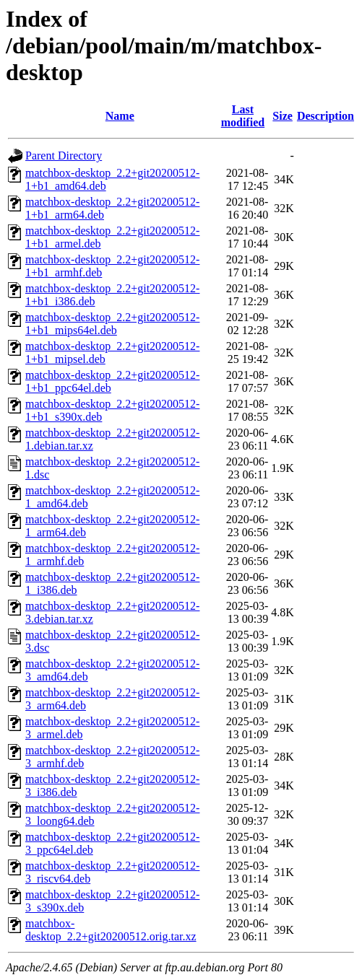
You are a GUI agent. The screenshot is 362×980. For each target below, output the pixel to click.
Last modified (243, 116)
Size (283, 116)
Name (120, 116)
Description (326, 116)
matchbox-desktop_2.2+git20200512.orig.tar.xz (111, 930)
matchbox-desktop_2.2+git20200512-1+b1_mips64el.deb (112, 324)
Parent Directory (64, 156)
